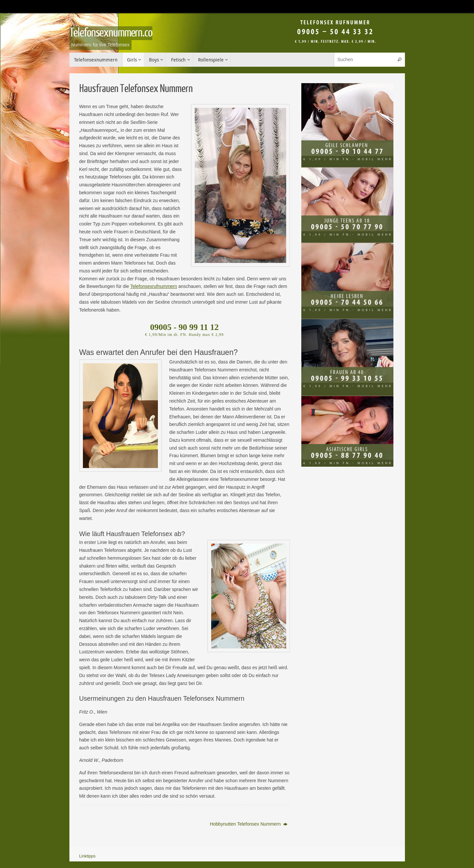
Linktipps (87, 856)
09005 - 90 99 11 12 (184, 327)
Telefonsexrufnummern (154, 286)
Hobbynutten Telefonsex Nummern (249, 824)
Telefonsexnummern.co (111, 33)
